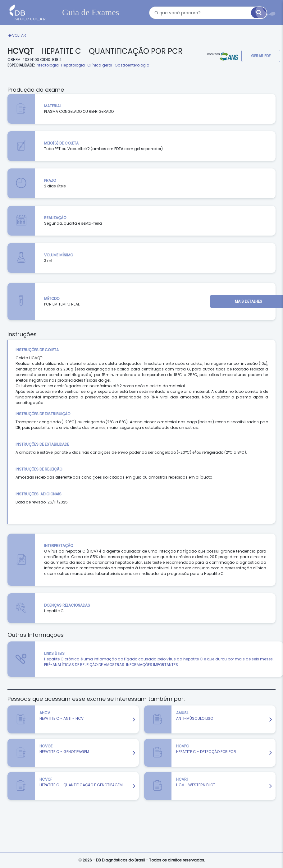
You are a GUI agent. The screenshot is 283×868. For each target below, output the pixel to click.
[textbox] (208, 13)
